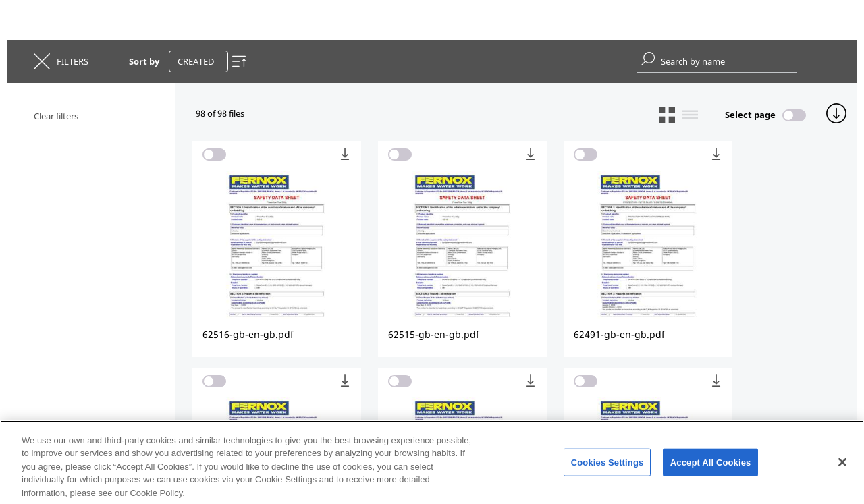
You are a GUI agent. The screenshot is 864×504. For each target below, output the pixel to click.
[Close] (842, 465)
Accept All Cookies (711, 465)
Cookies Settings (607, 465)
